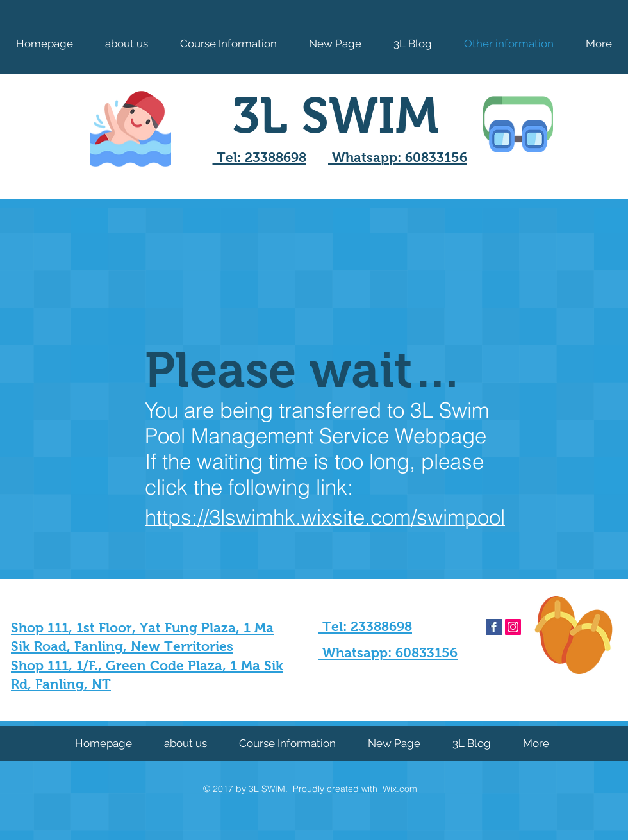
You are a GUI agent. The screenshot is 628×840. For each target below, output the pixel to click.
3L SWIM (335, 115)
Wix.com (400, 789)
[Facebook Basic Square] (494, 627)
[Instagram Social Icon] (513, 627)
